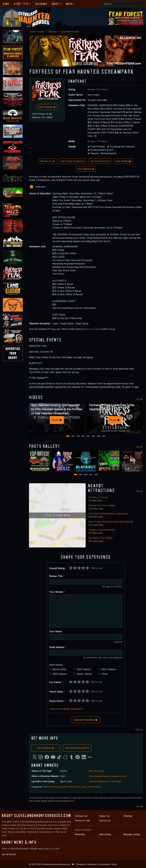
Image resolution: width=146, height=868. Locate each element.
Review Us (48, 161)
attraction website (93, 329)
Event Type (21, 4)
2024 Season (109, 669)
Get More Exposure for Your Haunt (105, 781)
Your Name (55, 631)
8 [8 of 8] (104, 436)
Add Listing (105, 834)
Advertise (80, 834)
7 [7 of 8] (99, 436)
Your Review (57, 592)
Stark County (37, 32)
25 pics (91, 141)
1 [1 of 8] (68, 436)
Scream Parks (94, 787)
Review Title (57, 576)
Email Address (58, 647)
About (56, 4)
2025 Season (60, 674)
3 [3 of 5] (86, 475)
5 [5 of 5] (96, 475)
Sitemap (128, 816)
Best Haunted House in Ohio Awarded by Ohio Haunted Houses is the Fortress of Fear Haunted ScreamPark (57, 409)
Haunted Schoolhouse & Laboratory (109, 514)
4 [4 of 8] (83, 436)
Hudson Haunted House (102, 530)
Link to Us (105, 820)
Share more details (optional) (66, 709)
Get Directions (100, 161)
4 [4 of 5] (91, 475)
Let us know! (9, 854)
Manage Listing (132, 834)
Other (105, 674)
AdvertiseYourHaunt (13, 353)
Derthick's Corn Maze (101, 538)
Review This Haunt (98, 89)
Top (139, 399)
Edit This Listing (96, 771)
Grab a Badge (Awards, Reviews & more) (108, 776)
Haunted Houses (70, 32)
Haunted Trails (66, 787)
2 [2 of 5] (81, 475)
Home (6, 4)
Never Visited (84, 674)
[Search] (123, 4)
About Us (104, 816)
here (72, 801)
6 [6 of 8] (93, 436)
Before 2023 (59, 669)
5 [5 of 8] (88, 436)
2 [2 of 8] (73, 436)
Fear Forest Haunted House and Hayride (111, 522)
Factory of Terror (98, 497)
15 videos (102, 141)
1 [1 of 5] (75, 475)
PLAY (57, 420)
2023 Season (84, 669)
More (69, 4)
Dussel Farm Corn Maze (102, 505)
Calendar (41, 4)
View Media (123, 161)
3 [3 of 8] (78, 436)
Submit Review (86, 720)
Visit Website (47, 107)
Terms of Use (82, 820)
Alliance (53, 32)
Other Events (81, 787)
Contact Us (81, 816)
